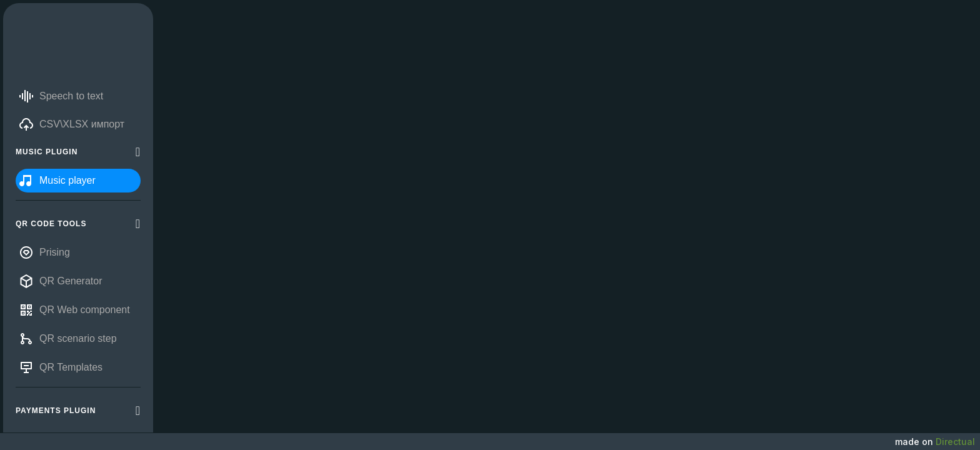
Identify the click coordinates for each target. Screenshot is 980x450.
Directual (955, 442)
